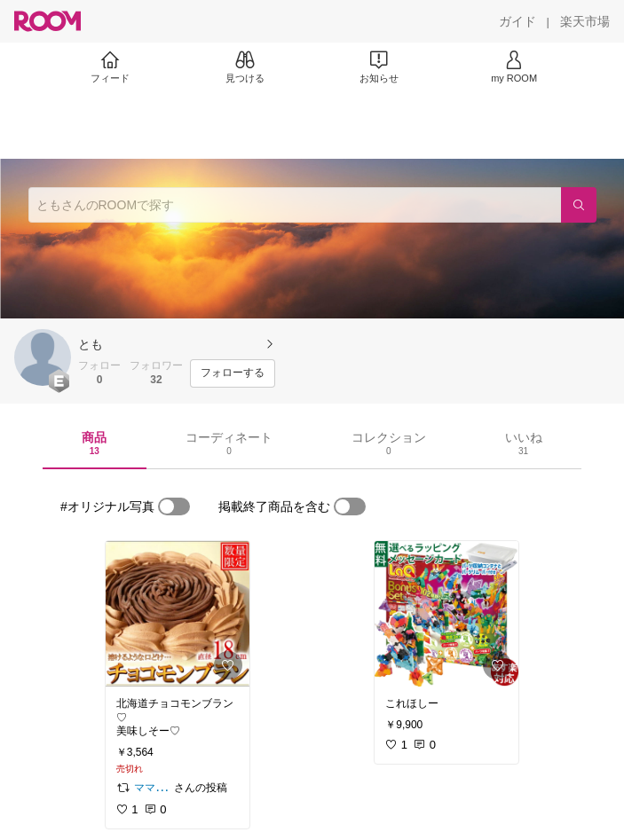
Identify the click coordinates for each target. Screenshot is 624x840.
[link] (178, 614)
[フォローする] (233, 373)
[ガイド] (517, 21)
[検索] (579, 205)
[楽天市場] (585, 21)
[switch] (174, 506)
